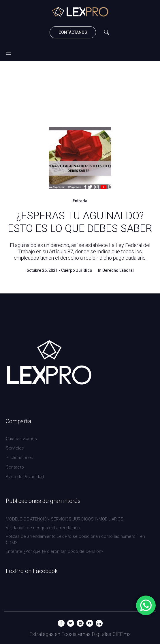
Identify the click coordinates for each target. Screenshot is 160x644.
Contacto (15, 467)
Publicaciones (19, 458)
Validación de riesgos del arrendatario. (43, 528)
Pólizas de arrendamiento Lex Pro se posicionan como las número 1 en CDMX (75, 540)
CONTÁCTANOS (73, 32)
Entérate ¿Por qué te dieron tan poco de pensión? (55, 551)
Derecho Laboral (118, 270)
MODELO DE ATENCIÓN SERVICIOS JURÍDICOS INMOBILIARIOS (65, 519)
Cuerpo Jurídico (77, 270)
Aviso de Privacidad (25, 477)
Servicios (15, 448)
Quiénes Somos (21, 439)
